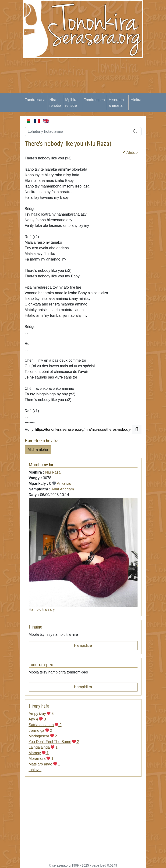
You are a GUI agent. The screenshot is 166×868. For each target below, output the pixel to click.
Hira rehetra (55, 103)
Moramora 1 (41, 759)
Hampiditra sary (42, 609)
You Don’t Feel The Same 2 (54, 742)
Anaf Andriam (63, 489)
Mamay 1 (39, 753)
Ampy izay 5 (41, 714)
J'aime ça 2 (40, 730)
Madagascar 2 (43, 736)
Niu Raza (98, 144)
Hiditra (136, 100)
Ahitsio (130, 153)
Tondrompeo (94, 100)
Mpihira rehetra (71, 103)
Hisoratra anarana (116, 103)
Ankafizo (64, 484)
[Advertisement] (94, 91)
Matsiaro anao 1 (44, 764)
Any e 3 (37, 719)
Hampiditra (83, 645)
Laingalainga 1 (43, 747)
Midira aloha (38, 450)
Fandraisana (35, 100)
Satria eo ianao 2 (45, 725)
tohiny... (35, 770)
